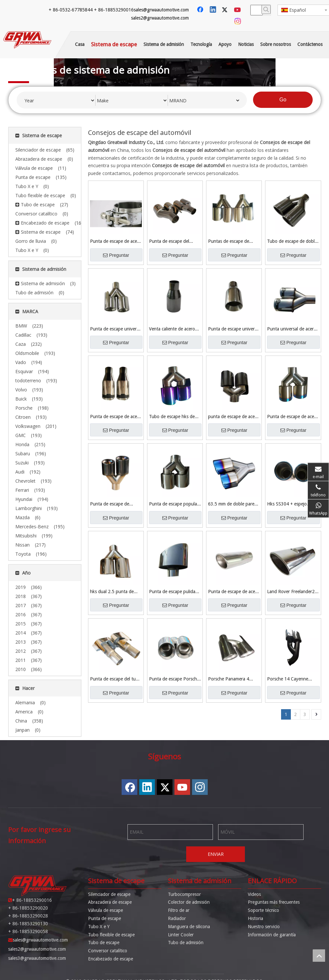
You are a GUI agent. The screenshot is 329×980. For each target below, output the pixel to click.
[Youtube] (238, 10)
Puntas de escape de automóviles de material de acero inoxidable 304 (232, 242)
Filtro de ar (179, 910)
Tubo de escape (104, 943)
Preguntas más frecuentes (274, 902)
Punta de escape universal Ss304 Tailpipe (116, 329)
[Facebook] (201, 10)
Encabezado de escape (111, 959)
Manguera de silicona (189, 927)
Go (283, 100)
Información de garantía (272, 935)
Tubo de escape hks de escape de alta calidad (172, 417)
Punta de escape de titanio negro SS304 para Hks (115, 504)
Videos (254, 894)
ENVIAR (216, 854)
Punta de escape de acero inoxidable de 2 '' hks (116, 417)
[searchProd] (257, 10)
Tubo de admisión (186, 943)
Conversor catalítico (108, 951)
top (319, 956)
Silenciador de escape (109, 894)
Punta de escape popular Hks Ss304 (174, 504)
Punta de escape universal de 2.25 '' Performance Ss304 (234, 329)
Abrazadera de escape (110, 902)
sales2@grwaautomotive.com (160, 18)
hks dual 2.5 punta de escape (112, 592)
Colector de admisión (189, 902)
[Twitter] (226, 10)
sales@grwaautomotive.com (161, 10)
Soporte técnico (263, 910)
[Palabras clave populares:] (266, 9)
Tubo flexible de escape (111, 935)
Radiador (177, 918)
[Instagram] (238, 21)
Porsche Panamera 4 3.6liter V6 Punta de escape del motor (229, 679)
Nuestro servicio (264, 927)
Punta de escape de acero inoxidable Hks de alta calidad (293, 417)
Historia (255, 918)
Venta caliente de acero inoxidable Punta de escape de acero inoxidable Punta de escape (172, 329)
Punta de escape (105, 918)
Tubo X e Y (99, 927)
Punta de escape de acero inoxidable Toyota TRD (234, 592)
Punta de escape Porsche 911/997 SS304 (174, 679)
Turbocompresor (184, 894)
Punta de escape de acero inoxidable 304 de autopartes (116, 242)
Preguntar (116, 255)
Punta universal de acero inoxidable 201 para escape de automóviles (292, 329)
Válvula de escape (105, 910)
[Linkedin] (213, 10)
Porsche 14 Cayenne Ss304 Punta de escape (290, 679)
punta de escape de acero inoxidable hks (233, 417)
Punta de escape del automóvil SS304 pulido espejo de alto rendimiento (173, 242)
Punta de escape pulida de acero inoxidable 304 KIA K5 (173, 592)
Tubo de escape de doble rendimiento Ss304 (292, 242)
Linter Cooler (181, 935)
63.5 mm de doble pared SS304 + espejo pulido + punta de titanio (232, 504)
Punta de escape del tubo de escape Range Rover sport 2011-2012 (115, 679)
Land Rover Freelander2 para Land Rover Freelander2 (291, 592)
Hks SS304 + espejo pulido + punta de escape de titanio (292, 504)
